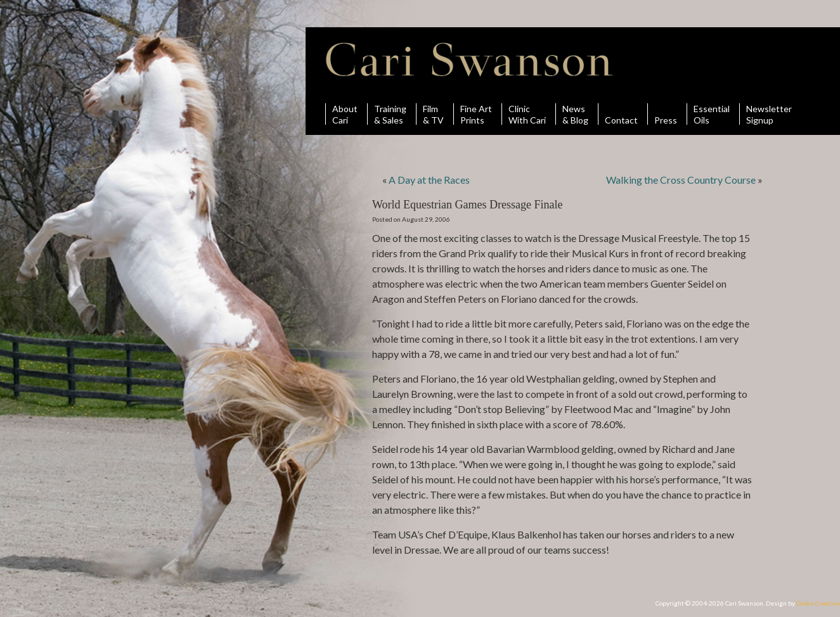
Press (666, 114)
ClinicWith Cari (527, 114)
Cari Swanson (469, 60)
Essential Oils (712, 114)
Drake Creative (818, 603)
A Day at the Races (429, 180)
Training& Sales (390, 114)
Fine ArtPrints (476, 114)
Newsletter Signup (769, 114)
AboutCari (345, 114)
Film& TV (433, 114)
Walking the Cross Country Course (681, 180)
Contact (621, 114)
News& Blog (575, 114)
